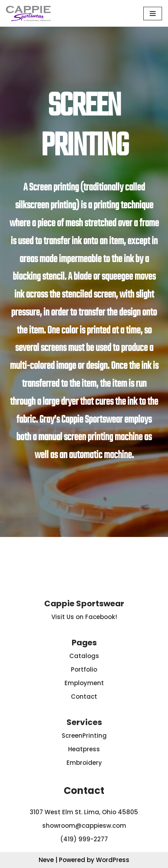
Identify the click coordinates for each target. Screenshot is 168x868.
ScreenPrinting (84, 736)
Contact (84, 697)
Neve (46, 860)
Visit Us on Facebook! (84, 617)
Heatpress (84, 749)
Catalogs (84, 656)
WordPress (113, 860)
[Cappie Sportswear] (28, 13)
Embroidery (84, 763)
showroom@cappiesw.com (84, 826)
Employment (84, 683)
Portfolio (84, 669)
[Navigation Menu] (153, 14)
